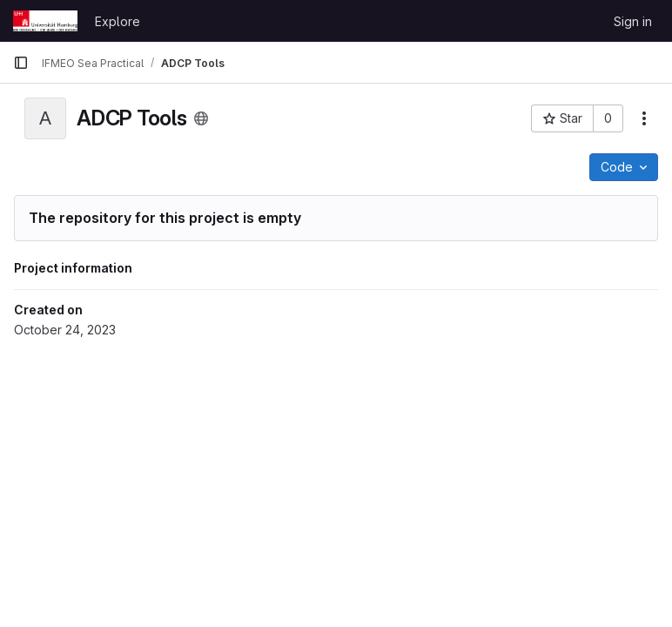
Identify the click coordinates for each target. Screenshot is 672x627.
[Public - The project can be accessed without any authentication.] (201, 118)
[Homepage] (45, 21)
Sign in (633, 21)
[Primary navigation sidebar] (21, 63)
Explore (118, 21)
